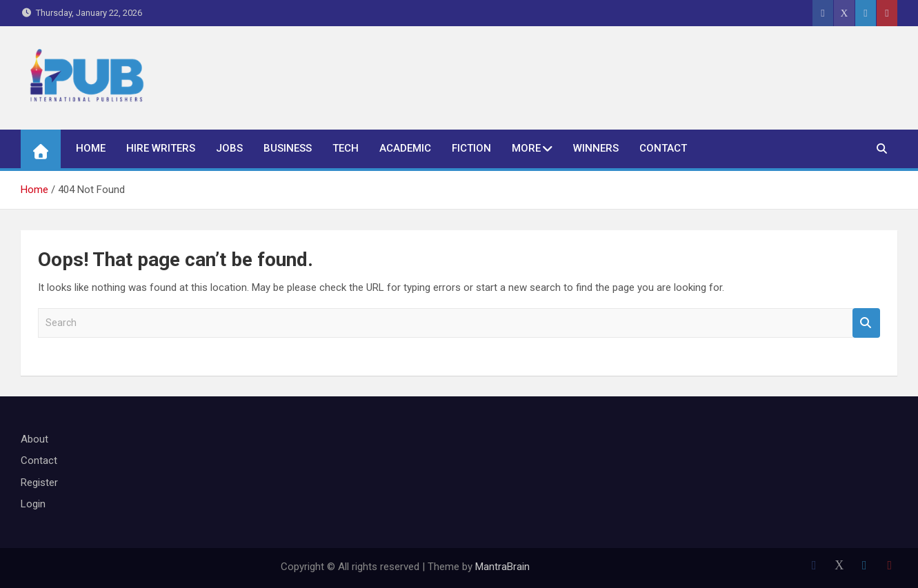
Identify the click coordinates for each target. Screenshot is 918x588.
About (34, 439)
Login (33, 504)
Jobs (229, 148)
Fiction (471, 148)
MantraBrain (502, 567)
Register (39, 483)
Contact (663, 148)
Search (866, 323)
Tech (346, 148)
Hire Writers (161, 148)
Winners (596, 148)
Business (288, 148)
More (526, 148)
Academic (405, 148)
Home (91, 148)
